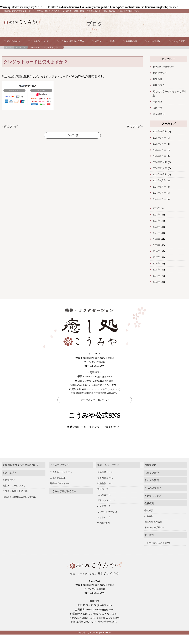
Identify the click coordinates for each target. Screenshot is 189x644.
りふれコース (104, 504)
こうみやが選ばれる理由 (72, 41)
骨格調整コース (105, 482)
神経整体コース (105, 493)
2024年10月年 (160, 174)
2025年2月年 (159, 150)
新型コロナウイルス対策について (21, 474)
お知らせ (157, 79)
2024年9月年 (159, 180)
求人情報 (149, 545)
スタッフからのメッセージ (158, 552)
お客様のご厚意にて (164, 67)
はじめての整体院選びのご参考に (20, 506)
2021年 (156, 233)
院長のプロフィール (60, 493)
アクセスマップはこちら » (95, 400)
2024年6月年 (159, 199)
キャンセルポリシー (154, 537)
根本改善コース (105, 487)
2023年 (156, 221)
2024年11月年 (160, 168)
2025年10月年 (160, 132)
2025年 (156, 208)
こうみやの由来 (58, 487)
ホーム (9, 47)
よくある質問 (178, 41)
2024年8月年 (159, 187)
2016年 (156, 264)
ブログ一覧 (20, 47)
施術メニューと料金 (105, 41)
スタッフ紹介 (154, 41)
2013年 (156, 282)
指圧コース (103, 499)
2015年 (156, 270)
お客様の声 (131, 41)
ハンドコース (104, 516)
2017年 (156, 257)
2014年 (156, 276)
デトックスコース (106, 510)
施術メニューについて (14, 495)
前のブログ (11, 126)
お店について (160, 73)
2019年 (156, 245)
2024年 (156, 215)
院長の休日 (159, 114)
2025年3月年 (159, 144)
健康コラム (159, 85)
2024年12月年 (160, 162)
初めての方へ (13, 41)
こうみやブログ (153, 497)
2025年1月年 (159, 156)
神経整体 (157, 102)
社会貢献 (149, 526)
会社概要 (149, 513)
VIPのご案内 (104, 532)
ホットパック (104, 527)
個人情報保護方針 (153, 531)
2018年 (156, 251)
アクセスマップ (153, 505)
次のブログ (134, 126)
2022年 (156, 227)
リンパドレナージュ (107, 521)
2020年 (156, 239)
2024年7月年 (159, 193)
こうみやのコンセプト (61, 482)
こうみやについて (40, 41)
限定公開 (157, 108)
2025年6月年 (159, 138)
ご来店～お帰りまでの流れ (16, 501)
